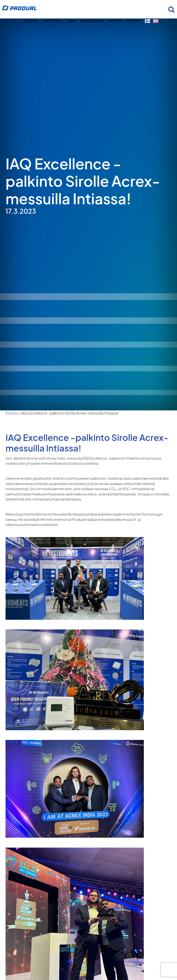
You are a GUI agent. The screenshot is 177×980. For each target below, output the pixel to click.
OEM (71, 21)
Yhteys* (134, 21)
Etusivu (31, 21)
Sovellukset (92, 21)
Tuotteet (53, 21)
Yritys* (115, 21)
